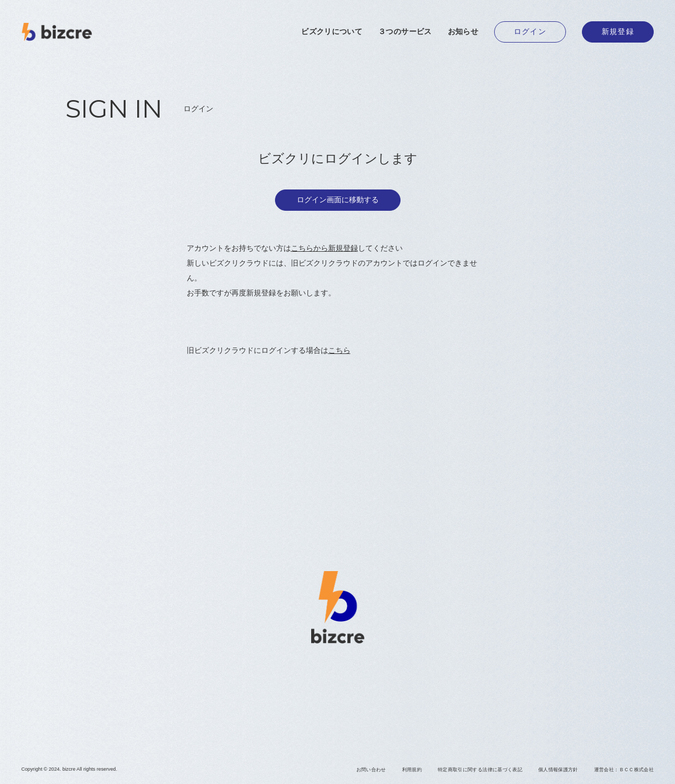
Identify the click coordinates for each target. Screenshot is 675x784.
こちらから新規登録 (324, 248)
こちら (339, 350)
